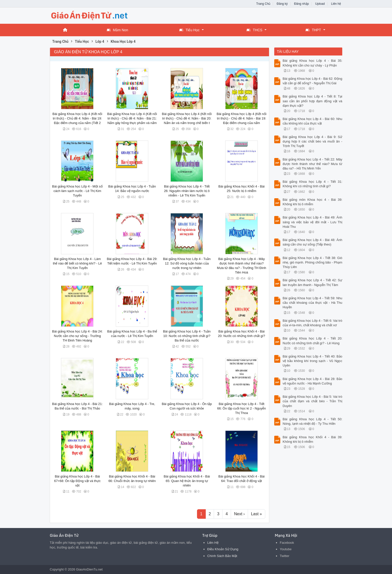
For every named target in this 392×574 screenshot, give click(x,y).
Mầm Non (117, 30)
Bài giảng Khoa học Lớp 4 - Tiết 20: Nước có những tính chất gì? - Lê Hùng (313, 341)
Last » (256, 514)
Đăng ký (282, 4)
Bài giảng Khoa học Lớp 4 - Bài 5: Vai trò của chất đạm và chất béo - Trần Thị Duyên (313, 401)
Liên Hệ (213, 543)
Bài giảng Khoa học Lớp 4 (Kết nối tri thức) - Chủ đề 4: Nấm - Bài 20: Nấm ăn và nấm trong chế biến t (187, 118)
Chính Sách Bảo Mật (222, 556)
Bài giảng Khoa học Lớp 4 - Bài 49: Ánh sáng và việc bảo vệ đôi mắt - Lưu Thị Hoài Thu (313, 222)
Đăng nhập (301, 4)
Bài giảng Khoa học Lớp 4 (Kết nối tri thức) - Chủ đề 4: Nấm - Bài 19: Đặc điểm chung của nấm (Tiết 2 (77, 118)
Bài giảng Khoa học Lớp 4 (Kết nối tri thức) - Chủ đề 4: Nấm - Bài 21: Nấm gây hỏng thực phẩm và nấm (132, 118)
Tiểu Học (189, 30)
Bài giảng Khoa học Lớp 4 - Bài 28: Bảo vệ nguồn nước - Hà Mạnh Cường (313, 381)
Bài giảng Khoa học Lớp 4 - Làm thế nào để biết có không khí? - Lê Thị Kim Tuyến (77, 263)
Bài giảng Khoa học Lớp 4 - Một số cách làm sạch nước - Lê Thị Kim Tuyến (77, 191)
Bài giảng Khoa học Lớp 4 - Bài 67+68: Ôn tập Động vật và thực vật (77, 481)
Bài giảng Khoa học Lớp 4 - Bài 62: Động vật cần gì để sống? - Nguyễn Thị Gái (313, 81)
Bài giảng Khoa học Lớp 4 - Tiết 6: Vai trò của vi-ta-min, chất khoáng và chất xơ (313, 323)
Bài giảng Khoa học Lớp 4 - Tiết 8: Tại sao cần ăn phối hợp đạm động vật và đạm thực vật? (313, 101)
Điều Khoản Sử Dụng (223, 549)
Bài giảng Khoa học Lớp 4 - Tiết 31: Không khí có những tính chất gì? (313, 184)
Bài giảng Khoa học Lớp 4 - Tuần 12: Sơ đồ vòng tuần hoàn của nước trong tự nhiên (187, 263)
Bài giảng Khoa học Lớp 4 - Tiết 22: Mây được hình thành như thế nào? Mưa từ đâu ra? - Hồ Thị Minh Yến (313, 164)
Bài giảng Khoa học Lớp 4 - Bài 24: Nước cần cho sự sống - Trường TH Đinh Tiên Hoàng (77, 336)
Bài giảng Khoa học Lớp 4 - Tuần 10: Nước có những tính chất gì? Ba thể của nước (187, 336)
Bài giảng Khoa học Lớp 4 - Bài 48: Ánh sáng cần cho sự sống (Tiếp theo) (313, 242)
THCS (254, 30)
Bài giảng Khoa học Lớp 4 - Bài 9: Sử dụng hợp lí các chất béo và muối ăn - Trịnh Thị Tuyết (313, 141)
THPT (313, 30)
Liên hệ (336, 4)
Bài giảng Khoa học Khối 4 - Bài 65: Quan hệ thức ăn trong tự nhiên (187, 481)
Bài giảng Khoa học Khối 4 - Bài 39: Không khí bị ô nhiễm (313, 439)
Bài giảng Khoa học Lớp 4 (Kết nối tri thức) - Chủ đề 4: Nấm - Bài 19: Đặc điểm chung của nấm (241, 118)
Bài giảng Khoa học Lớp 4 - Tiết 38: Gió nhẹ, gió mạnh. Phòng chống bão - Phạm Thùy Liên (313, 262)
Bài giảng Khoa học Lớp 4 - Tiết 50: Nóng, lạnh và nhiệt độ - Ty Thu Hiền (313, 421)
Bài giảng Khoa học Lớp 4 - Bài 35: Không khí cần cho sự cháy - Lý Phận (313, 63)
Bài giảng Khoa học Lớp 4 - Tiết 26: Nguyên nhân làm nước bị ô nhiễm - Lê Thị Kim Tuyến (187, 191)
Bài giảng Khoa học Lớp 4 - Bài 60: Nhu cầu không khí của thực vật (313, 121)
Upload (320, 4)
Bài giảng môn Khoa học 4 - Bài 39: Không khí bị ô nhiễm (313, 202)
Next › (239, 514)
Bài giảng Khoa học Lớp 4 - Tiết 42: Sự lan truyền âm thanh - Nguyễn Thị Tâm (313, 282)
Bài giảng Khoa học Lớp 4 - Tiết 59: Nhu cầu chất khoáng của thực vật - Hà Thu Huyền (313, 303)
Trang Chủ (263, 4)
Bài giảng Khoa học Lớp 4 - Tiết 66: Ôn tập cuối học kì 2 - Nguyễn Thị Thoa (242, 408)
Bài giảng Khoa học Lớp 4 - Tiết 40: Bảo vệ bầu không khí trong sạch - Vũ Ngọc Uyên (313, 361)
